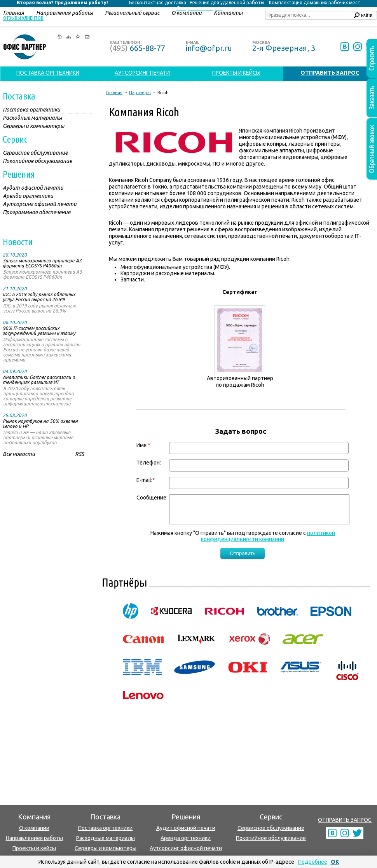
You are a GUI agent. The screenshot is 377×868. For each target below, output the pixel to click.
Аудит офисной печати (186, 828)
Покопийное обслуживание (271, 838)
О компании (34, 828)
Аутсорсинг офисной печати (186, 848)
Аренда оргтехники (186, 838)
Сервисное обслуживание (271, 828)
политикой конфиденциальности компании (268, 542)
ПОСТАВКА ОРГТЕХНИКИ (48, 73)
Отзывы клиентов (23, 18)
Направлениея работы (34, 838)
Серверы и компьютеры (106, 848)
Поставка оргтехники (105, 828)
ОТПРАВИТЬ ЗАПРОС (345, 820)
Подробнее (313, 862)
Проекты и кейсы (34, 848)
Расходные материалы (106, 838)
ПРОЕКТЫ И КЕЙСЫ (236, 73)
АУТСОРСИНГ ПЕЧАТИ (142, 73)
